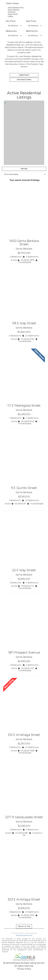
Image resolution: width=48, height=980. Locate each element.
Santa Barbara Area (24, 8)
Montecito (24, 12)
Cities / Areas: (12, 3)
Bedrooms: (11, 31)
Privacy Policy (24, 969)
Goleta (24, 16)
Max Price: (31, 21)
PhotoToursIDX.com (24, 935)
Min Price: (11, 21)
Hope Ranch (24, 14)
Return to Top (24, 926)
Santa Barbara (24, 10)
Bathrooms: (32, 31)
